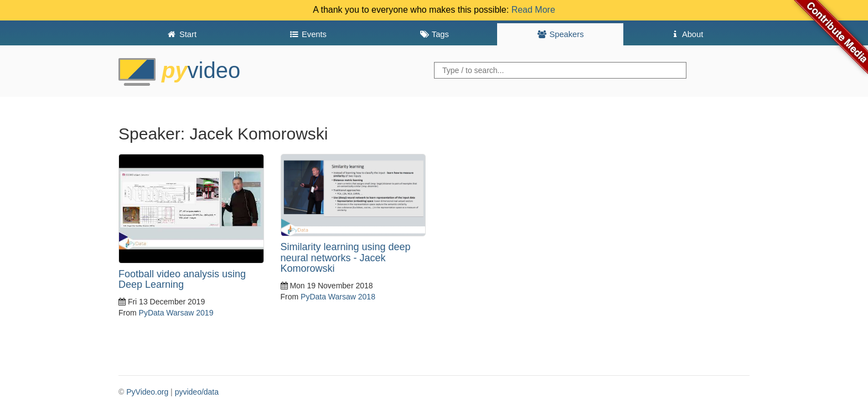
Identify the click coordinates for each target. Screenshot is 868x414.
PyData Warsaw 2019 (176, 313)
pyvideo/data (197, 392)
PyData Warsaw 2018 (338, 297)
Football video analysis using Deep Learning (182, 280)
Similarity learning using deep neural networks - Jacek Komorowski (346, 258)
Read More (533, 10)
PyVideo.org (147, 392)
